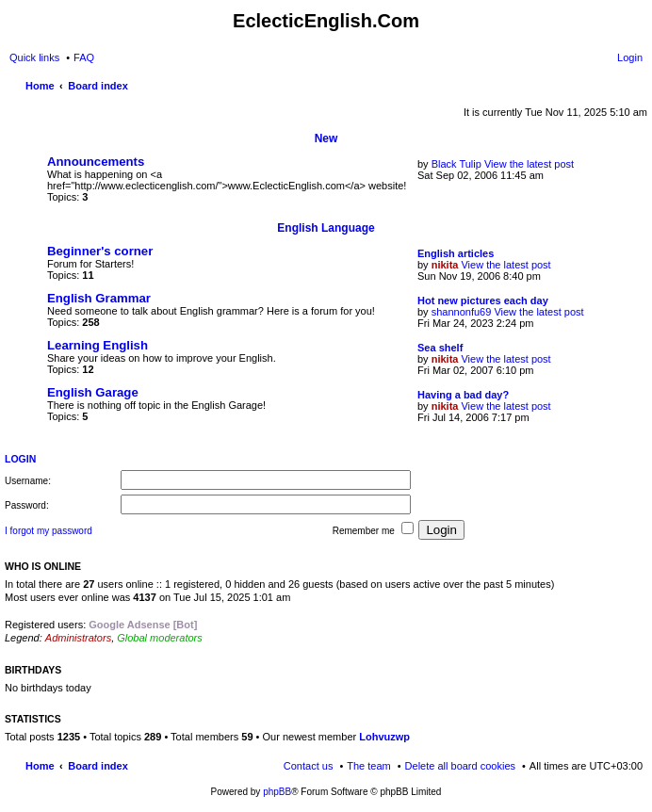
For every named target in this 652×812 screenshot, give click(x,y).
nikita (445, 265)
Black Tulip (456, 164)
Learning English (98, 345)
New (326, 138)
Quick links (34, 57)
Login (20, 459)
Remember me (373, 529)
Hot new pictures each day (483, 300)
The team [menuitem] (368, 766)
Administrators (78, 638)
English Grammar (99, 298)
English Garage (93, 392)
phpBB (277, 792)
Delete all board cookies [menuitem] (460, 766)
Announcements (96, 162)
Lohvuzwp (384, 737)
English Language (326, 228)
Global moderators (160, 638)
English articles (456, 253)
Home (40, 766)
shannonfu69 (462, 312)
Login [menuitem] (630, 57)
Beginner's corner (100, 251)
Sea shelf (440, 348)
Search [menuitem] (635, 88)
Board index (98, 766)
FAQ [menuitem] (84, 57)
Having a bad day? (463, 395)
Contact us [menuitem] (309, 766)
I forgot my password (49, 531)
